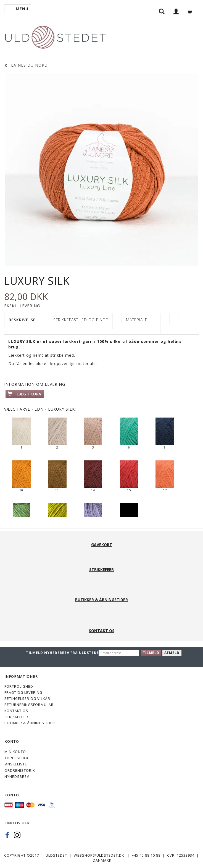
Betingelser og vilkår (27, 699)
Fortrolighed (19, 686)
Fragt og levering (23, 693)
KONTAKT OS (16, 711)
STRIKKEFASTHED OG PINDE (81, 320)
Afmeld (172, 653)
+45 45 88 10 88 (146, 855)
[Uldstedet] (55, 36)
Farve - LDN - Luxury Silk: (40, 409)
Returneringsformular (29, 705)
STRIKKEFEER (16, 717)
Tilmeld (151, 653)
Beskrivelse (22, 320)
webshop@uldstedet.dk (99, 855)
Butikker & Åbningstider (30, 723)
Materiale (137, 320)
